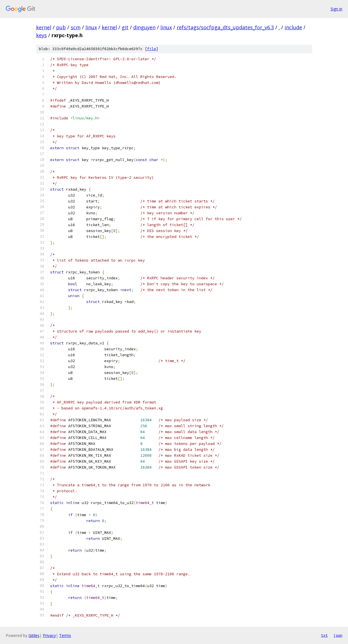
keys (41, 35)
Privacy (49, 635)
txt (324, 635)
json (338, 635)
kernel (44, 27)
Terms (65, 635)
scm (76, 27)
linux (91, 27)
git (125, 27)
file (152, 49)
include (293, 27)
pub (61, 27)
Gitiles (34, 635)
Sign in (336, 9)
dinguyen (144, 27)
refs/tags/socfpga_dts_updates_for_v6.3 (225, 27)
